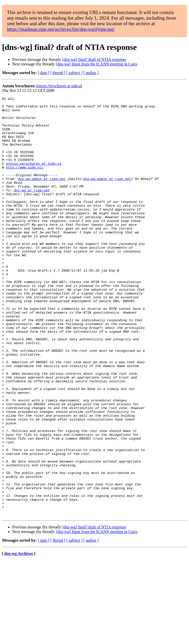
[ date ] (44, 73)
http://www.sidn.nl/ (25, 182)
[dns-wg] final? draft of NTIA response (94, 59)
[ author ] (91, 73)
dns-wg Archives (19, 638)
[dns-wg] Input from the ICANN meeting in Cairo (97, 64)
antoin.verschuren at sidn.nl (34, 177)
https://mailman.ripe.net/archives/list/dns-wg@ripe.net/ (61, 29)
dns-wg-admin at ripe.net (42, 195)
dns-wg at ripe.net (32, 209)
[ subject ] (74, 73)
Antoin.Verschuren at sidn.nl (59, 86)
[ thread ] (58, 73)
